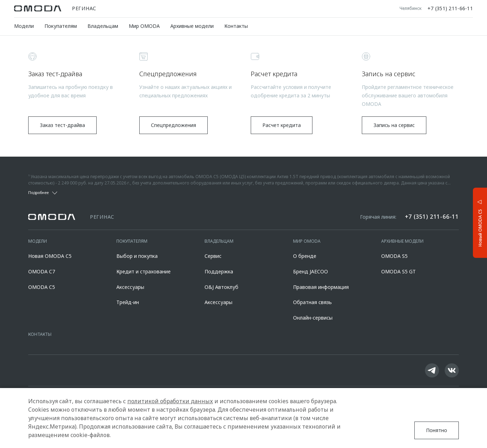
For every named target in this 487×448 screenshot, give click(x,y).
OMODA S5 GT (398, 271)
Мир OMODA (144, 26)
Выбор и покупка (137, 256)
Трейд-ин (128, 302)
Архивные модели (192, 26)
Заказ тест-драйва (62, 125)
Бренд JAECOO (311, 271)
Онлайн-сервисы (313, 318)
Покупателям (61, 26)
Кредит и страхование (144, 271)
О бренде (305, 256)
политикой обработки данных (170, 401)
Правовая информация (321, 287)
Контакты (236, 26)
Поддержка (219, 271)
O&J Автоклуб (221, 287)
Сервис (213, 256)
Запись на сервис (394, 125)
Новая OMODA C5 (50, 256)
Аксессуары (130, 287)
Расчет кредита (282, 125)
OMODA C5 (42, 287)
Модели (24, 26)
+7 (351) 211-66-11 (450, 8)
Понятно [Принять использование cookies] (437, 430)
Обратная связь (312, 302)
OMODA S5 (394, 256)
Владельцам (103, 26)
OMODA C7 (42, 271)
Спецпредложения (174, 125)
